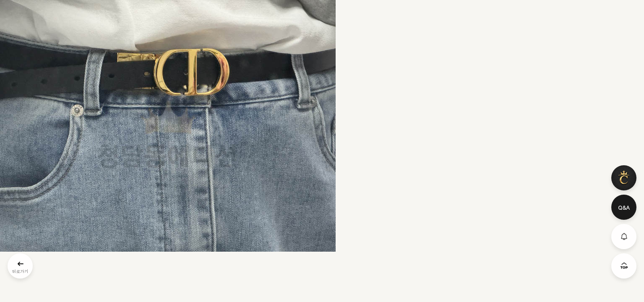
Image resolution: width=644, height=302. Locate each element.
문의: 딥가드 (322, 219)
